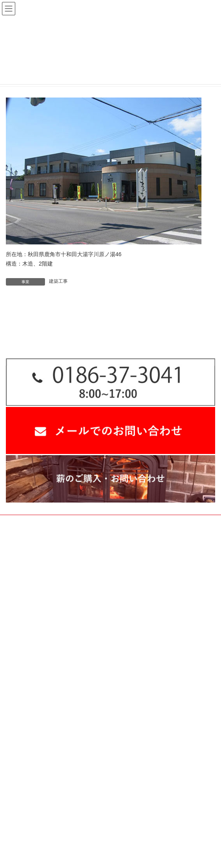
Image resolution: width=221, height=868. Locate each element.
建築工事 (58, 281)
